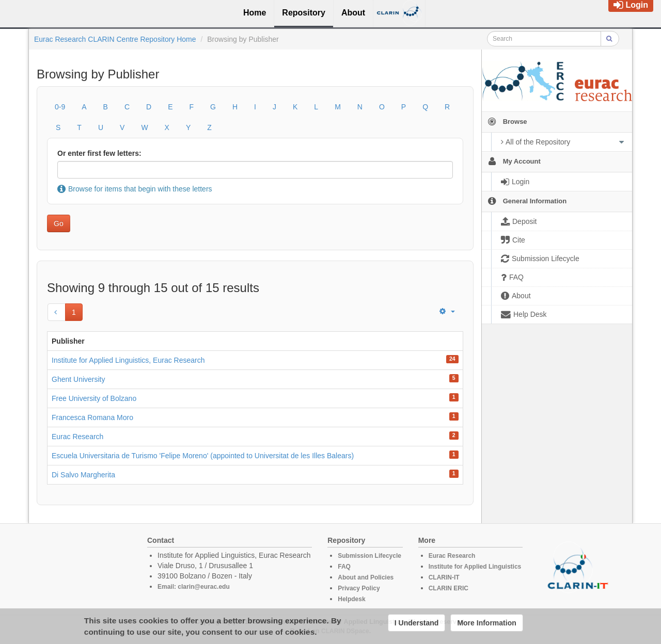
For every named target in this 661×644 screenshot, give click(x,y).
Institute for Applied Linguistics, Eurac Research (128, 360)
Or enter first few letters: (99, 153)
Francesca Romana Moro (92, 417)
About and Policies (366, 577)
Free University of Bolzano (94, 398)
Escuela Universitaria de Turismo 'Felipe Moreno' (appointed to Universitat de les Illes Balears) (203, 456)
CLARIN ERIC (448, 588)
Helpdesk (351, 599)
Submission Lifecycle (369, 556)
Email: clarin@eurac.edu (194, 587)
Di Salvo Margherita (83, 475)
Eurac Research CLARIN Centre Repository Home (115, 39)
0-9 (60, 107)
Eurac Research (77, 437)
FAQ (344, 567)
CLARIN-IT (444, 577)
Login (631, 5)
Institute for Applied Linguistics (475, 567)
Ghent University (78, 379)
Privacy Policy (359, 588)
